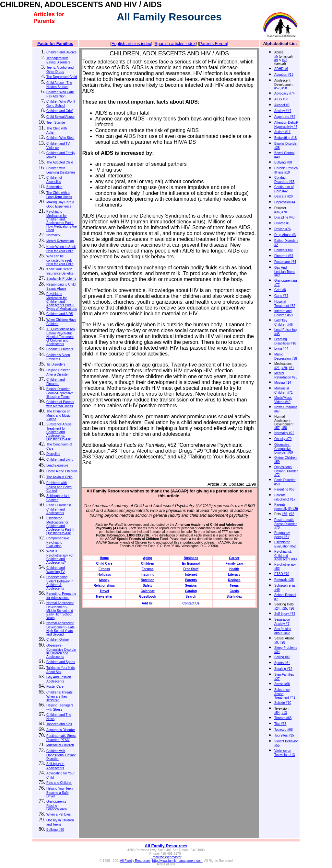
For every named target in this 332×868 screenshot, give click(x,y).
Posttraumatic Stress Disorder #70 (285, 524)
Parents (191, 580)
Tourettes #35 (284, 735)
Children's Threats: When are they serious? (60, 696)
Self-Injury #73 (285, 614)
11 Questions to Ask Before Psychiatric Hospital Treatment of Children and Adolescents (61, 337)
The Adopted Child (60, 162)
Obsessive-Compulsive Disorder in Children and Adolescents (61, 651)
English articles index (131, 44)
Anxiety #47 (283, 111)
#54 (277, 713)
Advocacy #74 (285, 93)
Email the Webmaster (166, 857)
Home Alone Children (62, 471)
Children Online (58, 640)
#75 (285, 514)
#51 (292, 368)
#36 (277, 212)
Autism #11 (282, 132)
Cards (234, 591)
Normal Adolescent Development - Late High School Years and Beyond (60, 629)
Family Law (234, 564)
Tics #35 (280, 724)
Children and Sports (61, 662)
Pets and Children (59, 783)
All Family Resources (166, 846)
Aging (148, 558)
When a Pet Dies (59, 814)
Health (234, 569)
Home (104, 558)
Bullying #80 (55, 830)
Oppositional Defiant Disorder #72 (286, 471)
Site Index (234, 597)
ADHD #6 (281, 69)
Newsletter (104, 597)
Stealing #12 (283, 669)
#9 (276, 60)
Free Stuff (191, 569)
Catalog (191, 591)
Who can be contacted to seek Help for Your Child (60, 260)
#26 (292, 609)
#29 (284, 368)
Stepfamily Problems (61, 279)
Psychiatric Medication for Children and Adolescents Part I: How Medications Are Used (62, 221)
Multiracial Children (60, 745)
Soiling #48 (282, 657)
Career (234, 558)
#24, (277, 609)
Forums (148, 569)
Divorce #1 (282, 223)
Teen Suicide (56, 123)
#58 (284, 88)
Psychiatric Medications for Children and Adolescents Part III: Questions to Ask (61, 526)
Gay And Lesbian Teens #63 (285, 271)
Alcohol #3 (282, 105)
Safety (148, 586)
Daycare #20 (284, 196)
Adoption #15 (284, 75)
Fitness (104, 569)
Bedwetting (54, 187)
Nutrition (148, 580)
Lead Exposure (57, 465)
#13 (284, 713)
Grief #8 (280, 290)
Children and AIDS (60, 314)
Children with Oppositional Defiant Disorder (61, 755)
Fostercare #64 (285, 262)
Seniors (191, 586)
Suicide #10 (283, 703)
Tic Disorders (56, 364)
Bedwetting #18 (285, 138)
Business (191, 558)
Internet (191, 575)
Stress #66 (282, 684)
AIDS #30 (281, 99)
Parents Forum (213, 44)
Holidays (104, 575)
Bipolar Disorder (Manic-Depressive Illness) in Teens (60, 393)
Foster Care (55, 687)
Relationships (104, 586)
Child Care (104, 564)
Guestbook (148, 597)
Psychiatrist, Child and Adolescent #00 (285, 555)
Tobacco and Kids (59, 724)
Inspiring (148, 575)
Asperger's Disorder (61, 730)
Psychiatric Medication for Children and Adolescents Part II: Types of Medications (62, 301)
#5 (276, 56)
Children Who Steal (60, 138)
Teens (234, 586)
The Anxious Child (59, 477)
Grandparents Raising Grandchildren (57, 805)
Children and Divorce (61, 52)
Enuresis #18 (284, 250)
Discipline (53, 454)
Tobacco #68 (284, 730)
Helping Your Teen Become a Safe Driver (59, 792)
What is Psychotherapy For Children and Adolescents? (60, 557)
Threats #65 (283, 718)
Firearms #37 (284, 256)
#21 (277, 368)
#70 (284, 212)
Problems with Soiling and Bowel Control (59, 487)
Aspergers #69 (285, 117)
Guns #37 (281, 296)
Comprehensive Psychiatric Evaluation (58, 542)
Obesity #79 (283, 439)
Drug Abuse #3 (285, 235)
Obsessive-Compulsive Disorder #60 (284, 449)
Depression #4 (285, 202)
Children (148, 564)
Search (191, 597)
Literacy (234, 575)
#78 (292, 514)
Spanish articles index (175, 44)
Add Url (148, 603)
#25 (284, 609)
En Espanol (191, 564)
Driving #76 (283, 229)
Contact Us (191, 603)
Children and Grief (59, 111)
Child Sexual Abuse (60, 117)
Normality (53, 235)
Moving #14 (283, 383)
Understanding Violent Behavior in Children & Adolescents (60, 583)
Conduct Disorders (60, 349)
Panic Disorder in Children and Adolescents (59, 509)
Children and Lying (60, 460)
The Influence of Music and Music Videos (58, 415)
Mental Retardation (60, 241)
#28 (285, 60)
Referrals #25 (284, 580)
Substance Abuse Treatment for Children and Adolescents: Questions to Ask (59, 432)
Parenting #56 (284, 489)
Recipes (234, 580)
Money (104, 580)
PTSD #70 (282, 574)
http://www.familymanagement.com (178, 861)
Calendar (148, 591)
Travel (104, 591)
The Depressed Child (62, 77)
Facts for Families (55, 44)
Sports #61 (282, 663)
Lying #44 (281, 349)
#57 (277, 88)
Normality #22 (284, 433)
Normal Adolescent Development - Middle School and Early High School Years (60, 610)
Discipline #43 (284, 217)
